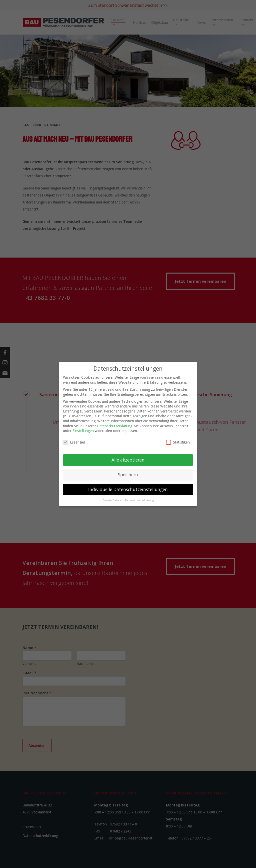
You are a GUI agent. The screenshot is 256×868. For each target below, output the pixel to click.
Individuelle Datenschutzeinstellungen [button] (128, 489)
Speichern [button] (128, 475)
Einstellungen (83, 431)
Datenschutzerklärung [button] (139, 500)
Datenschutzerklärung (114, 426)
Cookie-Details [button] (112, 500)
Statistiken (178, 442)
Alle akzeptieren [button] (128, 460)
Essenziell (74, 442)
